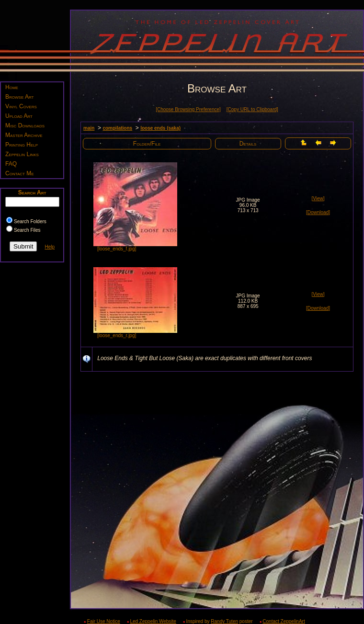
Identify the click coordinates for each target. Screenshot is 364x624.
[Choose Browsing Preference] (188, 109)
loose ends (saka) (160, 128)
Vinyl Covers (21, 106)
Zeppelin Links (22, 154)
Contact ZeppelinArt (284, 621)
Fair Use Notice (104, 621)
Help (50, 247)
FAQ (11, 164)
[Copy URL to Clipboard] (252, 109)
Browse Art (19, 97)
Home (12, 87)
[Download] (318, 212)
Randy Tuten (224, 621)
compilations (117, 128)
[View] (318, 199)
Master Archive (24, 135)
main (89, 128)
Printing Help (22, 145)
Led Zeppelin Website (153, 621)
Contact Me (20, 173)
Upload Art (19, 116)
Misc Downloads (25, 125)
